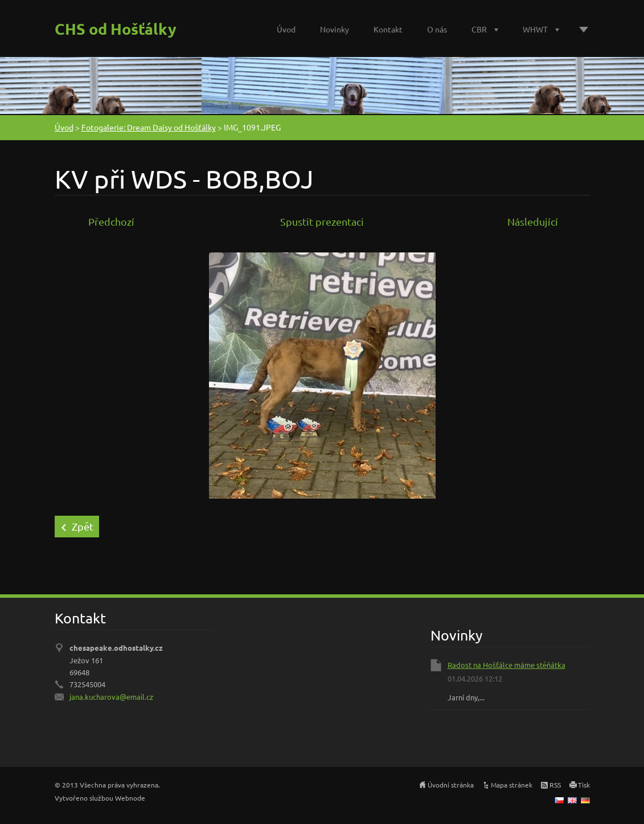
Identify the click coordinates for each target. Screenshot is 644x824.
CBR (479, 29)
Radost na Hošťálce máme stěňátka (506, 665)
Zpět (83, 526)
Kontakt (388, 29)
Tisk (584, 785)
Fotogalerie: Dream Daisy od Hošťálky (149, 127)
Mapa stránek (512, 785)
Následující (533, 221)
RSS (555, 785)
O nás (437, 29)
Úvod (286, 29)
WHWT (535, 29)
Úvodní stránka (451, 785)
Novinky (335, 29)
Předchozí (111, 221)
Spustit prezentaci (322, 221)
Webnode (130, 798)
